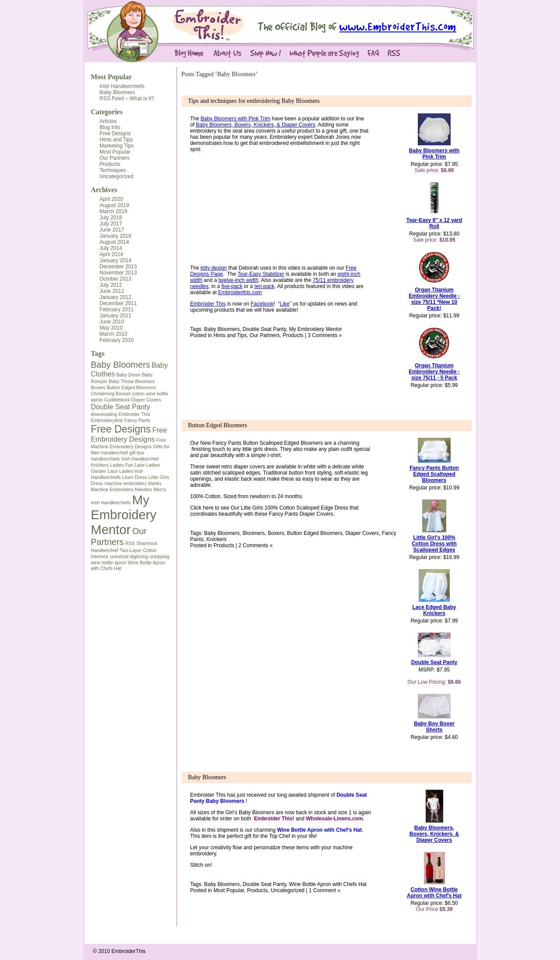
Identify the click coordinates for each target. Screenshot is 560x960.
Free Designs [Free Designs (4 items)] (121, 429)
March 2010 (114, 334)
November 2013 (118, 273)
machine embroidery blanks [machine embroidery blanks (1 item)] (133, 483)
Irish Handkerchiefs (122, 86)
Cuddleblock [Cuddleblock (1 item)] (117, 400)
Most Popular (112, 77)
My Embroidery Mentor (315, 329)
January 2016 (116, 236)
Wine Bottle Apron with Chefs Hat (327, 884)
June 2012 (112, 291)
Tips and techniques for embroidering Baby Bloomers (254, 101)
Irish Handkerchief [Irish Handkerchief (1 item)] (140, 459)
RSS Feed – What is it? (127, 98)
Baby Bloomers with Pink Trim (434, 154)
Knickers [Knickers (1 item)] (100, 465)
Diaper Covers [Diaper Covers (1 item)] (146, 400)
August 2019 (114, 205)
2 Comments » (255, 545)
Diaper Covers (362, 533)
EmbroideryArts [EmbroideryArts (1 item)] (107, 420)
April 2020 (112, 199)
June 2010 (112, 322)
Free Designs (115, 134)
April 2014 (112, 254)
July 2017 (111, 224)
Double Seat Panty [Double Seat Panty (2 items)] (121, 407)
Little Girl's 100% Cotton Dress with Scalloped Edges (434, 544)
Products (110, 164)
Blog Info (110, 127)
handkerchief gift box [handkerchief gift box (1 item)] (123, 453)
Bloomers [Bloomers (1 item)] (145, 381)
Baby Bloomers (117, 92)
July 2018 (111, 218)
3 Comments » (325, 335)
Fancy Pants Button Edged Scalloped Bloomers (434, 474)
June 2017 (112, 230)
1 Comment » (325, 890)
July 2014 (111, 248)
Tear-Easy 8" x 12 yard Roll (434, 223)
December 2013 (118, 267)
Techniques (113, 170)
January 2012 (116, 297)
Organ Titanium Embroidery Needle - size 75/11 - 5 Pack (434, 372)
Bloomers (254, 533)
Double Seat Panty (264, 329)
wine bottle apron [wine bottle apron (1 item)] (109, 563)
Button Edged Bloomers (218, 425)
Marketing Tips (117, 146)
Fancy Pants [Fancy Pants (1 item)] (137, 420)
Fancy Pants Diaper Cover (300, 514)
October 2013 (116, 279)
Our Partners (115, 158)
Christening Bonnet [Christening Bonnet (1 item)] (111, 394)
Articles (108, 121)
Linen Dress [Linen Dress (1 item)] (135, 477)
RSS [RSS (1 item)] (130, 543)
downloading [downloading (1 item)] (104, 414)
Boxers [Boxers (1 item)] (98, 387)
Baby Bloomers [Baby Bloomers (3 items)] (121, 365)
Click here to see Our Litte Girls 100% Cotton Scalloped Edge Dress (270, 508)
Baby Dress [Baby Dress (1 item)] (128, 375)
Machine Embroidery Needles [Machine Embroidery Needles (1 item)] (122, 489)
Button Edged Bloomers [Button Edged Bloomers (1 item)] (131, 387)
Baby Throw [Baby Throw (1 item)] (121, 381)
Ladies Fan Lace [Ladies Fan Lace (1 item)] (128, 465)
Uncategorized (117, 176)
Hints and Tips (116, 140)
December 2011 (118, 303)
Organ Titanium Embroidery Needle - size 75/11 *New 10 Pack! (434, 299)
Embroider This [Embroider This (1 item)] (134, 414)
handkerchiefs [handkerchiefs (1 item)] (105, 459)
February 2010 (117, 340)
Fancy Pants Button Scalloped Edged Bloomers (268, 443)
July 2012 (111, 285)
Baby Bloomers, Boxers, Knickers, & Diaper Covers (434, 834)
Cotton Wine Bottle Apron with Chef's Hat (434, 893)
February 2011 (117, 309)
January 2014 (116, 260)
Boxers (276, 533)
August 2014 (114, 242)
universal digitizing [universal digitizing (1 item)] (129, 556)
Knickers (217, 539)
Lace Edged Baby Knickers (434, 610)
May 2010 (111, 328)
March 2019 (114, 211)
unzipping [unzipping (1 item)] (160, 556)
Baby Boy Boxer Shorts (434, 727)
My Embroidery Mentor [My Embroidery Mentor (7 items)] (124, 515)
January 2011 (116, 316)
